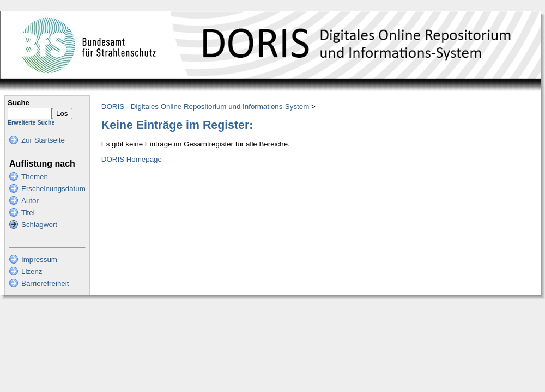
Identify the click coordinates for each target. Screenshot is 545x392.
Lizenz (32, 271)
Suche (19, 103)
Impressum (39, 259)
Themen (35, 177)
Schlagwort (39, 225)
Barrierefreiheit (45, 283)
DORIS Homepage (132, 159)
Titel (28, 213)
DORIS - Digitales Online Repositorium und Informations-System (205, 106)
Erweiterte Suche (31, 122)
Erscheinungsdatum (53, 189)
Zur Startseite (43, 140)
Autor (30, 201)
